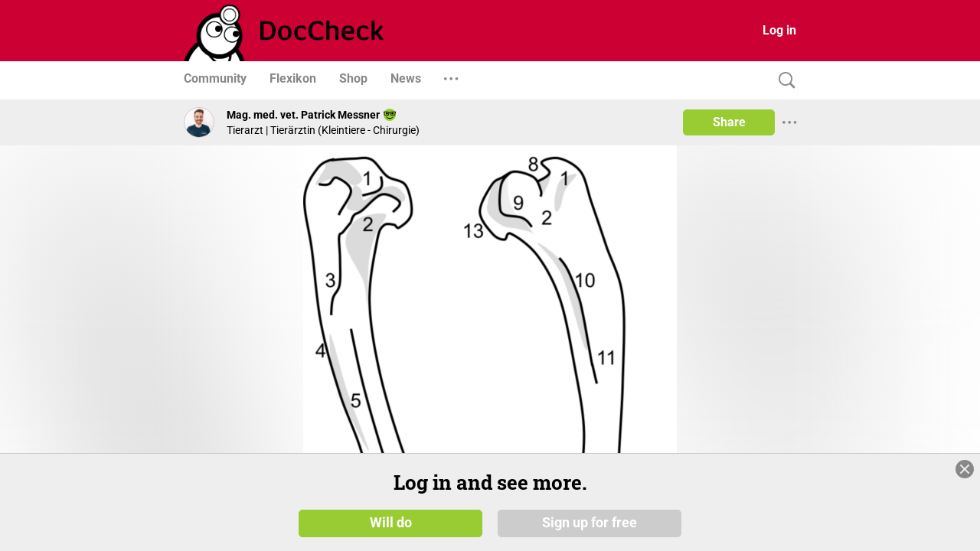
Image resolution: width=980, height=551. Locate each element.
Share (729, 122)
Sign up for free (590, 522)
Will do (391, 522)
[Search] (783, 81)
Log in (779, 30)
